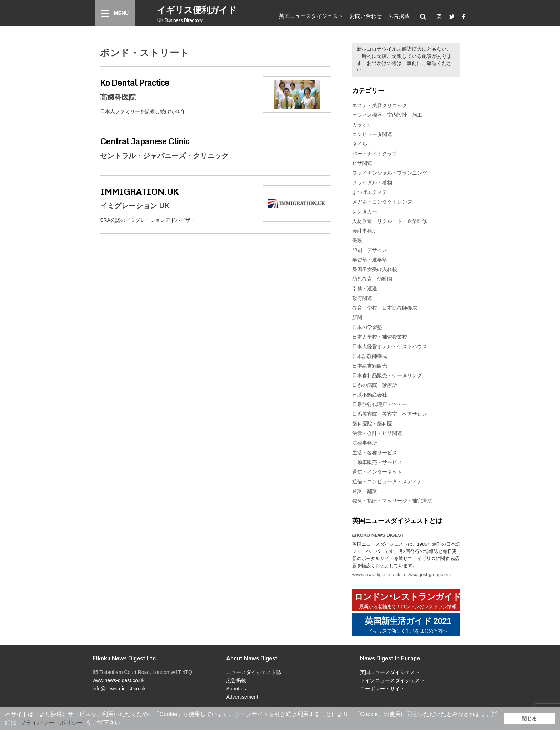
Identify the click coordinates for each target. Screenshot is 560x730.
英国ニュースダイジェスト (311, 16)
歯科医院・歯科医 (372, 424)
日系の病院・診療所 (375, 385)
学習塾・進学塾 (370, 260)
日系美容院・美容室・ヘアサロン (390, 414)
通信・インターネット (377, 472)
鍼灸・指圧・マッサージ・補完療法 (392, 501)
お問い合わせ (366, 16)
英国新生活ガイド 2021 (408, 625)
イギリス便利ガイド (197, 13)
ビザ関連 (362, 163)
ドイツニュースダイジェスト (392, 680)
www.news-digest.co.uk (376, 574)
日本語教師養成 (370, 356)
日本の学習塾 (367, 327)
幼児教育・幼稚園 (372, 279)
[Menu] (115, 13)
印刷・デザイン (370, 250)
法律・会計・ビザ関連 (377, 433)
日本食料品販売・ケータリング (387, 375)
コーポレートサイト (382, 689)
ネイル (360, 144)
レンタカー (365, 211)
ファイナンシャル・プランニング (390, 173)
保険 (357, 240)
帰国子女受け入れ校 (375, 269)
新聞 (357, 317)
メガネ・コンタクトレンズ (382, 202)
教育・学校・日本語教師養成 (385, 308)
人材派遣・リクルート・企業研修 (390, 221)
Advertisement (242, 697)
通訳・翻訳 (365, 491)
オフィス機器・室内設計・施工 (387, 115)
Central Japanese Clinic (145, 141)
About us (236, 689)
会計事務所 (365, 231)
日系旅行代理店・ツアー (380, 404)
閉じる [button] (529, 719)
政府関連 (362, 298)
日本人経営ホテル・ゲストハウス (390, 346)
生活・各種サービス (375, 452)
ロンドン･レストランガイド (408, 601)
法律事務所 (365, 443)
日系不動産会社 (370, 395)
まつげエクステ (370, 192)
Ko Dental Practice (134, 82)
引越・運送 (365, 289)
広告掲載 (399, 16)
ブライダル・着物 (372, 182)
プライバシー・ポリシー (51, 723)
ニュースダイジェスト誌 (254, 672)
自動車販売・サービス (377, 462)
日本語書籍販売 (370, 366)
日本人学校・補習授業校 (380, 337)
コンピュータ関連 (372, 134)
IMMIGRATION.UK (139, 191)
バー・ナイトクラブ (375, 154)
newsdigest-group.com (427, 574)
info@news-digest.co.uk (119, 689)
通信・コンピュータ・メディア (387, 481)
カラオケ (362, 125)
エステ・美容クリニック (380, 105)
